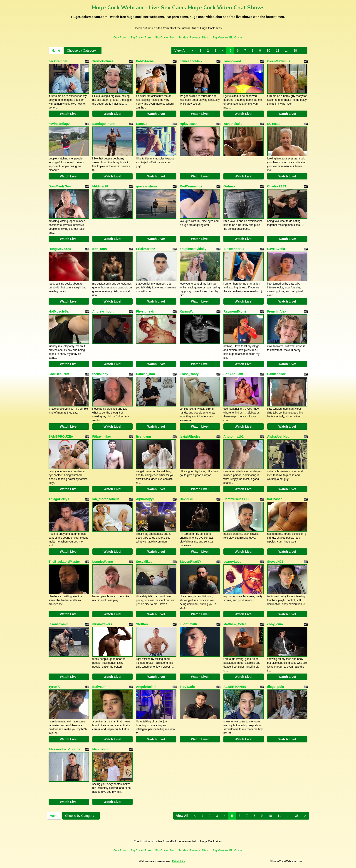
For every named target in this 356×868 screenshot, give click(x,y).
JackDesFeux (59, 374)
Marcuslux (100, 749)
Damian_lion (145, 374)
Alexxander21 (234, 249)
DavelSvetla (276, 249)
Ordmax (229, 186)
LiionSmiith (188, 624)
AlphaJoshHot (278, 437)
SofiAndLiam (233, 374)
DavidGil (186, 499)
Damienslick (277, 374)
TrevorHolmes (103, 61)
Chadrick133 (277, 186)
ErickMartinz (145, 249)
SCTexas (274, 124)
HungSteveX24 (60, 249)
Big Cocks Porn (141, 37)
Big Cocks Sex (165, 37)
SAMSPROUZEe (61, 437)
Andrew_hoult (103, 311)
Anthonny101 (234, 437)
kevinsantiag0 (59, 124)
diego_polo (276, 687)
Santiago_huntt (104, 124)
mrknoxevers (102, 624)
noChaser (275, 499)
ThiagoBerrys (59, 499)
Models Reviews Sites (194, 37)
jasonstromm (59, 624)
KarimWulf (188, 311)
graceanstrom (147, 186)
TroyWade (187, 687)
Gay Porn (120, 37)
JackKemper (58, 61)
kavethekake (233, 124)
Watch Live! (69, 114)
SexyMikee (144, 562)
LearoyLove (232, 562)
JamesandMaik (191, 61)
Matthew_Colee (235, 624)
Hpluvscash (189, 124)
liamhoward (232, 61)
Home (56, 50)
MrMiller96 (100, 186)
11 (278, 50)
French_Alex (277, 311)
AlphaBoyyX (145, 499)
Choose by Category (83, 50)
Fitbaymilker (102, 437)
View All (180, 50)
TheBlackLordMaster (64, 562)
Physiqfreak (145, 311)
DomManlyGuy (60, 186)
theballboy (100, 374)
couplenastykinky (193, 249)
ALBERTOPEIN (235, 687)
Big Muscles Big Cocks (227, 37)
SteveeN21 (275, 562)
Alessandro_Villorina (64, 749)
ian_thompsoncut (106, 499)
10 (268, 50)
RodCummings (191, 186)
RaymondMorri (235, 311)
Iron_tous (100, 249)
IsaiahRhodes (190, 437)
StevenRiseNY (191, 562)
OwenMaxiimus (279, 61)
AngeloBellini (146, 687)
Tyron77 (55, 687)
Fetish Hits (179, 861)
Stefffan (142, 624)
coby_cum (275, 624)
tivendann (143, 437)
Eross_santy (189, 374)
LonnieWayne (103, 562)
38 (295, 50)
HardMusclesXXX (236, 499)
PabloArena (145, 61)
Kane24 (142, 124)
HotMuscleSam (60, 311)
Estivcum (99, 687)
